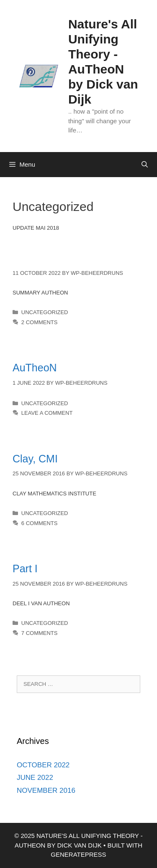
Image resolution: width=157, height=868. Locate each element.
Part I (25, 569)
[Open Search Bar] (145, 165)
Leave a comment (47, 413)
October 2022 (43, 765)
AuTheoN (35, 368)
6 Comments (40, 523)
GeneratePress (78, 854)
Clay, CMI (35, 459)
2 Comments (40, 322)
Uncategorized (45, 312)
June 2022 (35, 778)
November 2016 (46, 791)
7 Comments (40, 633)
